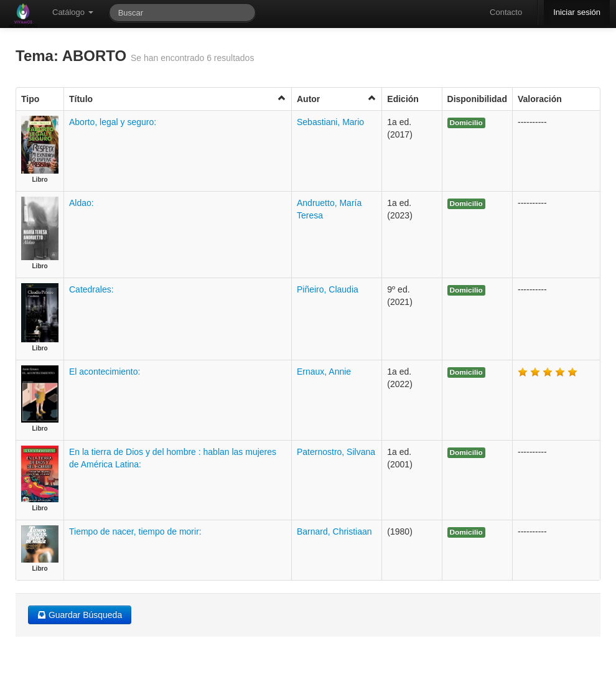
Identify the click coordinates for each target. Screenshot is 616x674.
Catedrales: (91, 289)
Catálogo (73, 12)
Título (178, 99)
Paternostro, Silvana (336, 452)
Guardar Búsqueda (80, 615)
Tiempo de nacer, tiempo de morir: (135, 531)
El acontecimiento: (105, 372)
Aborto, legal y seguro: (113, 122)
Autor (337, 99)
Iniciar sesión (577, 12)
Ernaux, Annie (324, 372)
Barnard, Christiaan (334, 531)
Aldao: (82, 203)
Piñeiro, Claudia (328, 289)
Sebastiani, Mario (330, 122)
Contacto (506, 12)
